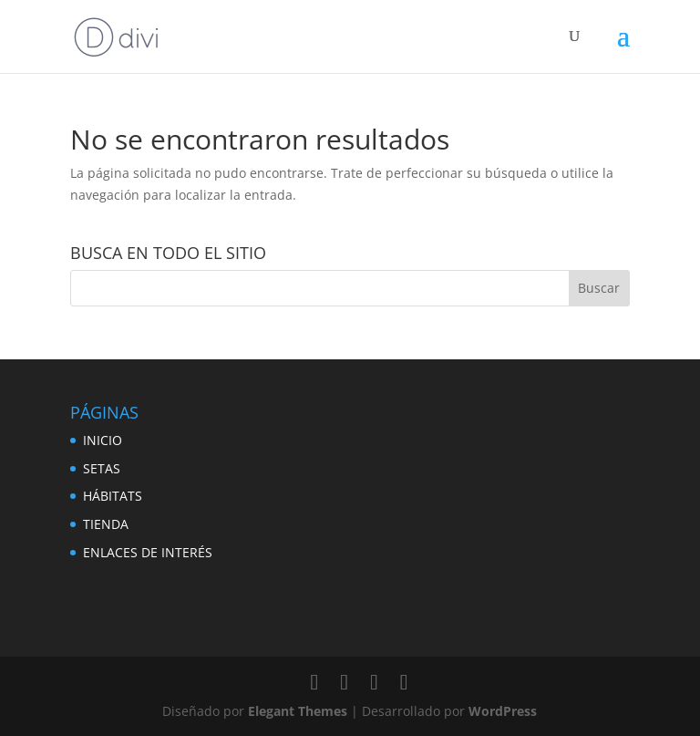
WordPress (503, 711)
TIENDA (106, 524)
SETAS (102, 468)
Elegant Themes (298, 711)
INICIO (103, 440)
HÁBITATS (113, 496)
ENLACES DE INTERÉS (148, 552)
